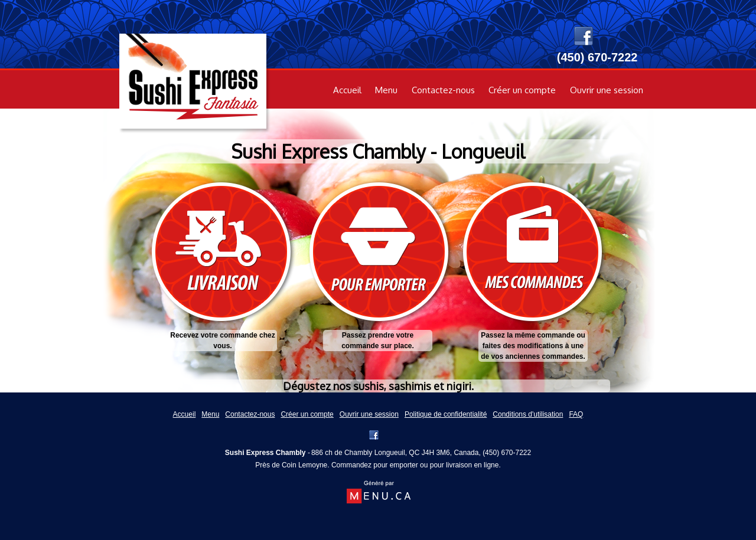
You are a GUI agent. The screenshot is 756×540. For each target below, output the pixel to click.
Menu (386, 90)
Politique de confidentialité (446, 414)
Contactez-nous (443, 90)
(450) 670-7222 (507, 453)
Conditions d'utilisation (528, 414)
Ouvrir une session (607, 90)
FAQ (576, 414)
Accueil (347, 90)
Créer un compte (522, 90)
